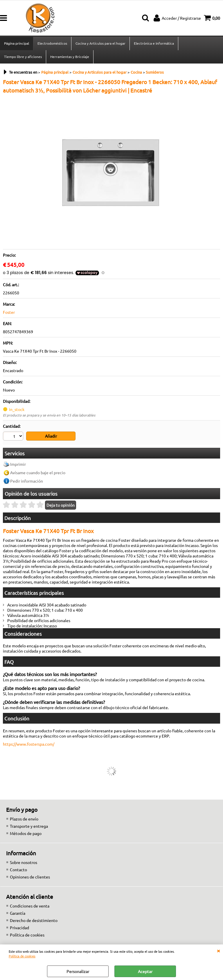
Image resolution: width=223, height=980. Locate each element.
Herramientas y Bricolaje (70, 57)
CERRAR (218, 950)
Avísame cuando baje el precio (38, 472)
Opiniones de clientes (30, 877)
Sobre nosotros (24, 862)
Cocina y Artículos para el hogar (100, 43)
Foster (9, 312)
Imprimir (18, 464)
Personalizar (78, 971)
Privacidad (19, 928)
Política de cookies (22, 956)
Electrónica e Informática (154, 43)
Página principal (17, 43)
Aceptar (145, 971)
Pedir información (27, 481)
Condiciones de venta (30, 906)
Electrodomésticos (52, 43)
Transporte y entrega (29, 826)
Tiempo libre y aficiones (23, 57)
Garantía (18, 913)
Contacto (18, 869)
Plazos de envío (24, 819)
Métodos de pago (26, 833)
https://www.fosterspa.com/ (29, 744)
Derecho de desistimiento (34, 920)
